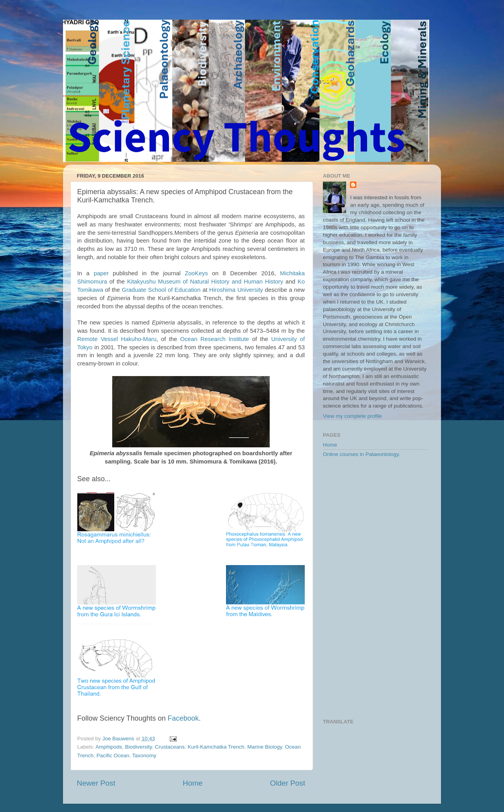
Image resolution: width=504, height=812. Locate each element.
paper (101, 273)
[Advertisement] (375, 589)
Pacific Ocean (113, 755)
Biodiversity (139, 747)
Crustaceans (170, 747)
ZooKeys (196, 273)
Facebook (183, 718)
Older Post (288, 783)
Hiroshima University (236, 290)
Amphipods (109, 747)
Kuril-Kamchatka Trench (216, 747)
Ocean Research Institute (215, 339)
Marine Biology (265, 747)
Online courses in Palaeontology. (361, 454)
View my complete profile (352, 416)
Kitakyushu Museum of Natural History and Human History (205, 282)
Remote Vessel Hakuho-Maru (117, 339)
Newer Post (96, 783)
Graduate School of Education (161, 290)
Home (193, 783)
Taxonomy (145, 755)
